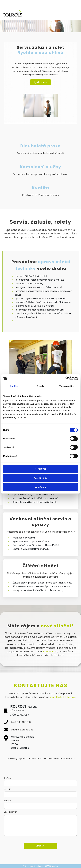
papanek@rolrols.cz (22, 730)
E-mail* (7, 789)
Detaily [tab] (40, 386)
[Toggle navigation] (75, 13)
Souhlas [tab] (14, 386)
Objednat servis (40, 82)
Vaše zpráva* (10, 812)
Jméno (7, 778)
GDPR (47, 866)
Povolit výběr (40, 478)
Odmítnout (40, 487)
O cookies (54, 866)
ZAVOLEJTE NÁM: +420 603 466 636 (22, 4)
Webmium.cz (39, 866)
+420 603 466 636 (21, 722)
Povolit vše (40, 469)
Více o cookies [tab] (67, 386)
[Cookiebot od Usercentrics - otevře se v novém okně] (65, 378)
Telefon (8, 801)
